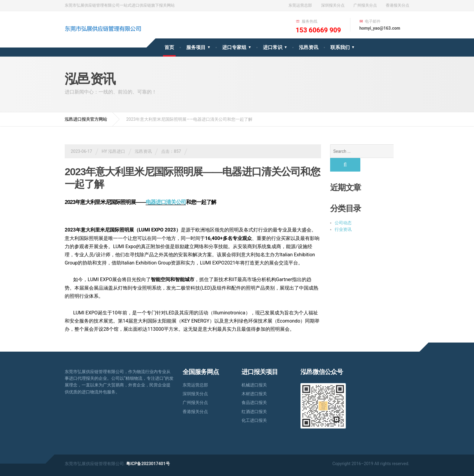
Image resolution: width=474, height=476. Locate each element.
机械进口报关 (254, 385)
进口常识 (273, 47)
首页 (169, 47)
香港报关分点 (398, 5)
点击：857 (171, 151)
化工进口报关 (254, 420)
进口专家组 (234, 47)
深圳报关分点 (333, 5)
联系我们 (340, 47)
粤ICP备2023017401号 (148, 464)
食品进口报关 (254, 402)
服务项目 (196, 47)
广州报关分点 (365, 5)
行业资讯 (343, 216)
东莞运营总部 (300, 5)
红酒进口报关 (254, 412)
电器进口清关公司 (166, 202)
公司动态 (343, 209)
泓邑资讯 (309, 47)
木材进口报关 (254, 394)
